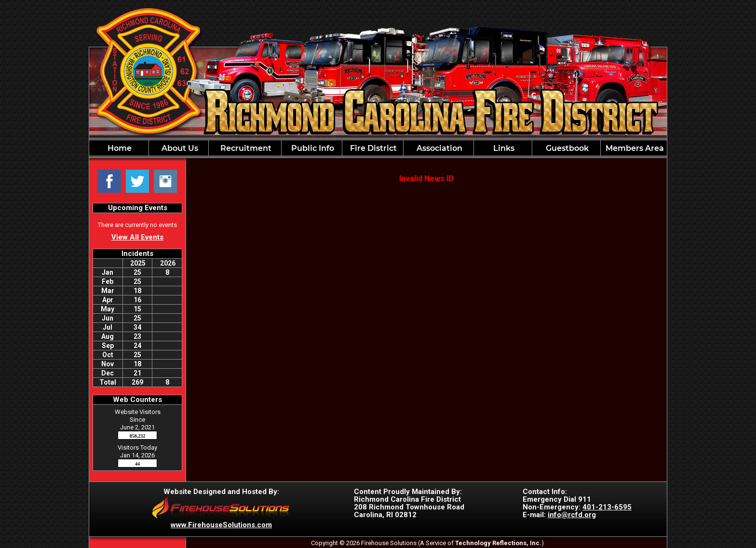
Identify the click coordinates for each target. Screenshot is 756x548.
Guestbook (566, 148)
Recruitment (245, 148)
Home (119, 148)
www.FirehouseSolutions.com (221, 525)
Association (439, 148)
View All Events (137, 237)
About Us (179, 148)
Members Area (634, 148)
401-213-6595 (607, 507)
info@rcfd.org (572, 515)
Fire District (372, 148)
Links (503, 148)
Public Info (312, 148)
